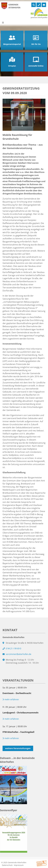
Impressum (19, 865)
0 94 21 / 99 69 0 (13, 649)
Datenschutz (7, 865)
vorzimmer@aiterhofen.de (18, 654)
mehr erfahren (11, 699)
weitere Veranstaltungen (18, 748)
